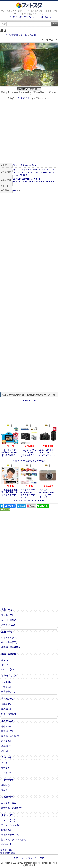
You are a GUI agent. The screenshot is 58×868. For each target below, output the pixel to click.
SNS (42, 858)
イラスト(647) (8, 815)
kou (15, 190)
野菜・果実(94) (9, 714)
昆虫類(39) (6, 746)
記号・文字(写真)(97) (11, 808)
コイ (18, 165)
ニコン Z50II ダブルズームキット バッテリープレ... (47, 452)
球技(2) (5, 790)
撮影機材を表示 (8, 853)
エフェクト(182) (9, 803)
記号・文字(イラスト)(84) (14, 839)
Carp (34, 165)
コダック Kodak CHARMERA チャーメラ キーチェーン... (28, 493)
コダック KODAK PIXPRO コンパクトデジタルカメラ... (47, 493)
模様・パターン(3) (10, 835)
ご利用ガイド (23, 98)
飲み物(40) (6, 709)
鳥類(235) (6, 741)
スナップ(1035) (9, 625)
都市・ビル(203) (9, 637)
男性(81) (5, 763)
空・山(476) (7, 615)
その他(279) (7, 797)
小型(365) (6, 687)
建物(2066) (7, 632)
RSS (16, 858)
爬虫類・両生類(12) (11, 736)
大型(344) (6, 682)
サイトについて (14, 17)
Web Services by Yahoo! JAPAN (29, 501)
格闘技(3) (6, 785)
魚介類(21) (6, 750)
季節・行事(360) (9, 654)
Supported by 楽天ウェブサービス (29, 461)
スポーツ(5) (7, 780)
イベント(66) (8, 669)
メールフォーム (29, 858)
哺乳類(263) (7, 731)
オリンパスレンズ (21, 172)
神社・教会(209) (9, 642)
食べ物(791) (7, 698)
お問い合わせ (45, 17)
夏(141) (5, 660)
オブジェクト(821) (10, 676)
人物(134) (6, 757)
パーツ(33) (6, 773)
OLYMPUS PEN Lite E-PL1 (43, 170)
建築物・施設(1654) (11, 647)
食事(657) (6, 704)
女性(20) (5, 768)
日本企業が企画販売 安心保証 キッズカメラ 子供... (10, 492)
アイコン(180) (8, 820)
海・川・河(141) (9, 620)
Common (27, 165)
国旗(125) (6, 830)
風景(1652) (7, 610)
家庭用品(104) (8, 691)
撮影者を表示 (7, 850)
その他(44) (6, 844)
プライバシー (30, 17)
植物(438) (6, 727)
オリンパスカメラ (21, 170)
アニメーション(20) (11, 825)
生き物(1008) (8, 721)
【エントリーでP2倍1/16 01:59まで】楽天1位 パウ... (10, 454)
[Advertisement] (29, 132)
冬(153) (5, 664)
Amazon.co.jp (29, 400)
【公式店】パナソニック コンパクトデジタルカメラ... (28, 454)
